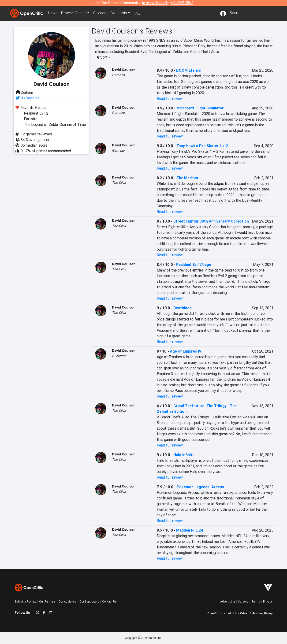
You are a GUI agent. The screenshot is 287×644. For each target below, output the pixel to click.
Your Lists (120, 13)
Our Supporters (89, 601)
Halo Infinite (184, 455)
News (53, 13)
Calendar (101, 13)
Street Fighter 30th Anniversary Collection (211, 221)
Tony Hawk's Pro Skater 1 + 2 (202, 146)
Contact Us (109, 601)
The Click (119, 182)
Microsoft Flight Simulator (200, 108)
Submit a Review (25, 601)
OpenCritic (215, 613)
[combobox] (253, 12)
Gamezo (118, 75)
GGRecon (119, 356)
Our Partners (47, 601)
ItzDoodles (30, 98)
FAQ (137, 13)
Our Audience (67, 601)
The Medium (187, 178)
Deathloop (183, 308)
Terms (256, 601)
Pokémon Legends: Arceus (200, 487)
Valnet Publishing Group (256, 613)
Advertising (228, 601)
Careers (243, 601)
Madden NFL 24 (190, 530)
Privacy (268, 601)
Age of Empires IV (186, 351)
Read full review (170, 98)
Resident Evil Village (194, 264)
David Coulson (124, 70)
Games (74, 13)
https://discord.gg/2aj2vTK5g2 (168, 3)
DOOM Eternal (189, 70)
